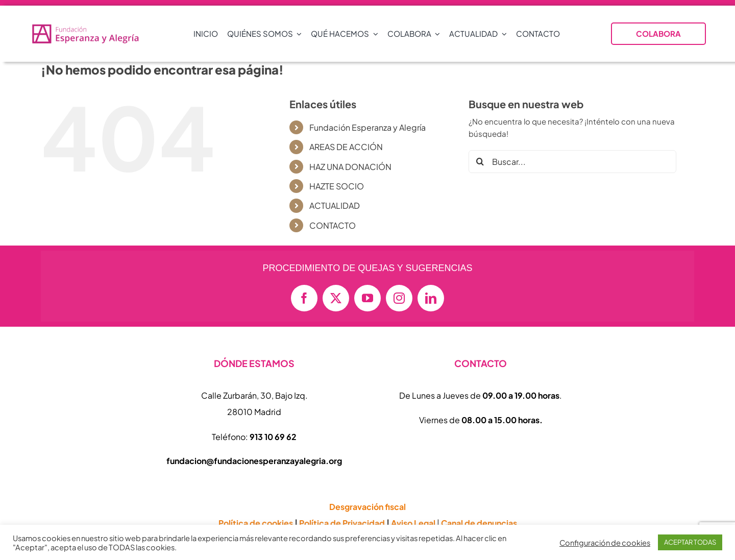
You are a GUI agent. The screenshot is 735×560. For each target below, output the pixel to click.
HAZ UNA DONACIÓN (350, 167)
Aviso (413, 523)
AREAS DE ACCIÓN (346, 147)
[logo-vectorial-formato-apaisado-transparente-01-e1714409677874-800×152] (86, 27)
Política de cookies (256, 523)
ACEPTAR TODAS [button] (690, 542)
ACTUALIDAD (335, 205)
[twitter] (336, 298)
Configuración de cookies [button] (605, 543)
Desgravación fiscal (367, 507)
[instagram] (399, 298)
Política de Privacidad (342, 523)
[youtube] (367, 298)
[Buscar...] (572, 162)
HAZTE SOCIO (337, 186)
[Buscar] (480, 162)
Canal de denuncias (479, 523)
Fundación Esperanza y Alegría (367, 127)
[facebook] (304, 298)
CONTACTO (333, 225)
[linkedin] (431, 298)
